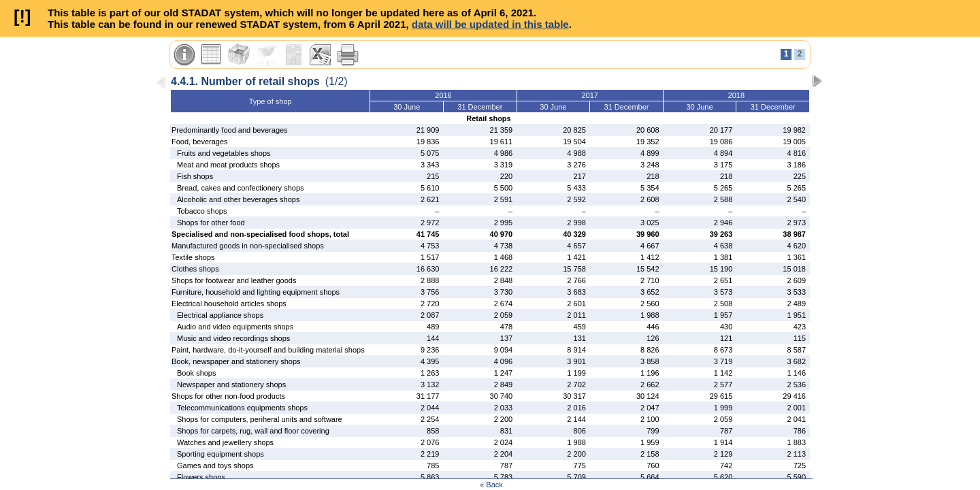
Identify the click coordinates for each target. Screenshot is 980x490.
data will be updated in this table (490, 24)
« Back (491, 485)
